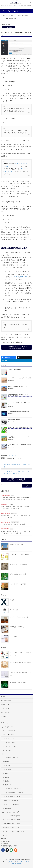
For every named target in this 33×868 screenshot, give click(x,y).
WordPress (9, 459)
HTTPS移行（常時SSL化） (17, 627)
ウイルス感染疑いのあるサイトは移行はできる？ (19, 411)
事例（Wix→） (8, 769)
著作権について (6, 705)
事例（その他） (7, 808)
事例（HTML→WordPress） (12, 804)
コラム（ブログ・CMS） (10, 746)
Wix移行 (12, 600)
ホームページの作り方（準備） (12, 820)
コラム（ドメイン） (9, 738)
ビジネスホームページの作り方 (11, 812)
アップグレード (18, 459)
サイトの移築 (14, 637)
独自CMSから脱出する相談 (14, 419)
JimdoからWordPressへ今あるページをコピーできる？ (20, 386)
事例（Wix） (7, 762)
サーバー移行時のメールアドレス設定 (20, 663)
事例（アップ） (7, 773)
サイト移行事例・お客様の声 (10, 758)
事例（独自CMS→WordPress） (13, 789)
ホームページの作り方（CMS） (12, 827)
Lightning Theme (21, 862)
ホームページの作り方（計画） (12, 816)
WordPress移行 (14, 610)
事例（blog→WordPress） (12, 800)
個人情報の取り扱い (7, 701)
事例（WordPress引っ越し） (12, 797)
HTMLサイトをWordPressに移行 (19, 617)
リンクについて (6, 709)
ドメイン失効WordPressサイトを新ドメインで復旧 (19, 378)
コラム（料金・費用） (9, 742)
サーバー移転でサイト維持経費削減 (20, 554)
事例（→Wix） (14, 513)
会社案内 (4, 717)
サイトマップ (5, 713)
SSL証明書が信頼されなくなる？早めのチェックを (16, 466)
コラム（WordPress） (8, 27)
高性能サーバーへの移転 (17, 544)
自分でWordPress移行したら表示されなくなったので (20, 428)
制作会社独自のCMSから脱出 (18, 574)
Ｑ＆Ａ (12, 496)
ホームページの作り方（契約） (12, 824)
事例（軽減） (7, 777)
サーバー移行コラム (7, 727)
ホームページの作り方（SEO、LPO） (14, 831)
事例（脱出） (7, 781)
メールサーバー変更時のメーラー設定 (13, 524)
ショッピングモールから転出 (18, 584)
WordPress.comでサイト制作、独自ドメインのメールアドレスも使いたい (16, 472)
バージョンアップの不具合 (19, 277)
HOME (3, 696)
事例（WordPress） (9, 785)
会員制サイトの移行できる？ (15, 370)
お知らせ (4, 835)
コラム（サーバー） (9, 735)
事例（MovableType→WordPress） (14, 793)
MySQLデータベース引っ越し (18, 682)
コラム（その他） (15, 522)
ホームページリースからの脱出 (18, 564)
